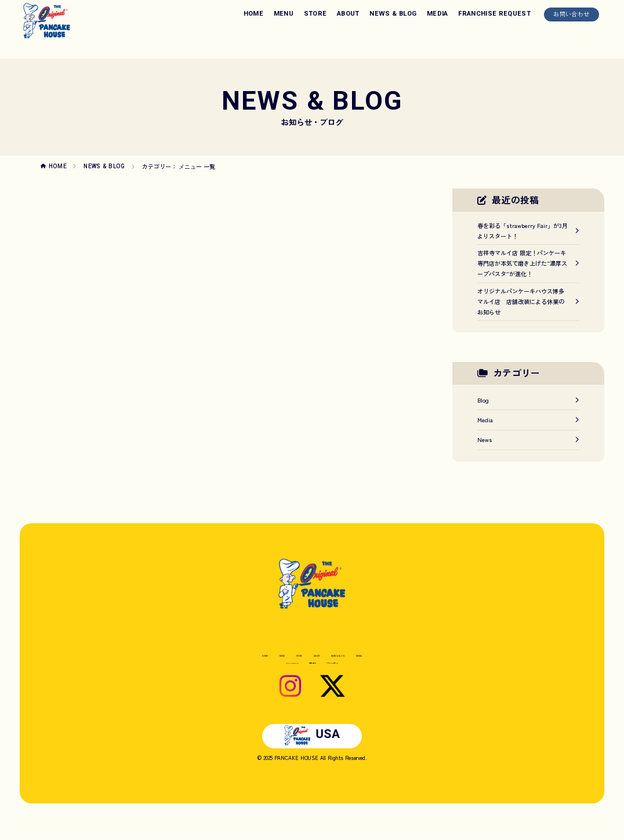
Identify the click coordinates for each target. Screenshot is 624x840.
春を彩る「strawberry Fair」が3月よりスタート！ (528, 231)
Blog (528, 400)
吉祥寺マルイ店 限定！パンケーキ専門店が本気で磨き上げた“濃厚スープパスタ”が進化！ (528, 263)
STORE (315, 14)
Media (528, 420)
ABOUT (348, 14)
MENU (284, 14)
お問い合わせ (571, 14)
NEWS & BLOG (393, 14)
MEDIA (438, 14)
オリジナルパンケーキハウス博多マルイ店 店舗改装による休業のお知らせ (528, 301)
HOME (253, 14)
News (528, 439)
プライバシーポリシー (366, 676)
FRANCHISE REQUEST (494, 14)
